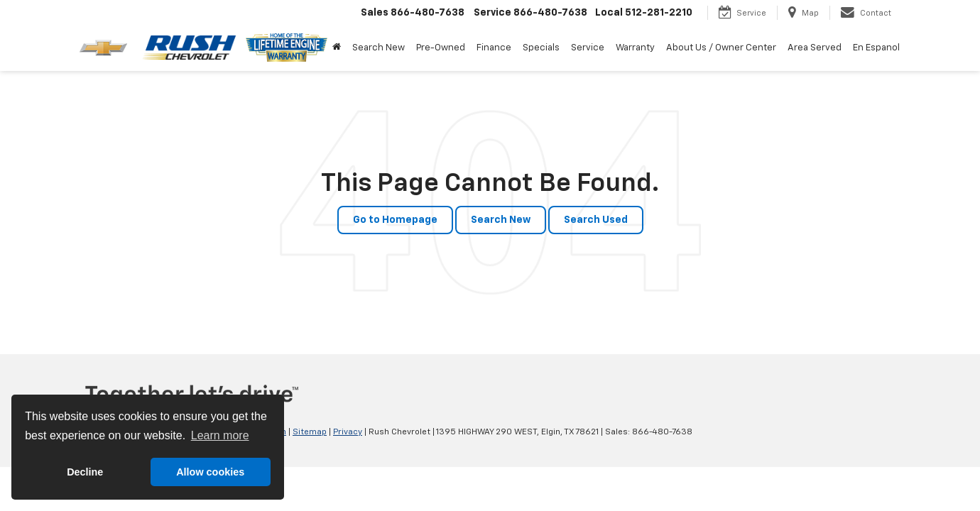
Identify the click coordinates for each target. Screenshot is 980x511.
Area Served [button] (815, 48)
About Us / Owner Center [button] (721, 48)
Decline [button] (85, 472)
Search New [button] (379, 48)
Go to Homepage (395, 220)
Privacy (348, 432)
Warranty (635, 48)
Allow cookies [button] (210, 472)
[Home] (337, 48)
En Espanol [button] (876, 48)
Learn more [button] (220, 435)
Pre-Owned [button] (441, 48)
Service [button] (588, 48)
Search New (501, 220)
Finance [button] (494, 48)
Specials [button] (541, 48)
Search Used (596, 220)
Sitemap (310, 432)
